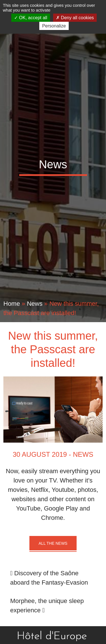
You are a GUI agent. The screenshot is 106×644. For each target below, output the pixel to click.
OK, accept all (31, 18)
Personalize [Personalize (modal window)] (54, 26)
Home (12, 304)
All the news (53, 543)
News (35, 304)
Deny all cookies (75, 18)
